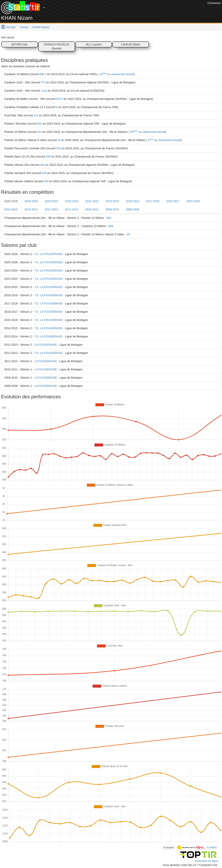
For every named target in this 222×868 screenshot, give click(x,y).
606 (111, 226)
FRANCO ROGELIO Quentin (57, 46)
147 (36, 115)
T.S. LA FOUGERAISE (49, 254)
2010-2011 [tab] (92, 209)
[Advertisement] (134, 10)
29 (59, 140)
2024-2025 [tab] (31, 201)
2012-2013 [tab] (51, 209)
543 (39, 132)
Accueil (11, 27)
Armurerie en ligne (207, 861)
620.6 (60, 99)
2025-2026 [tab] (11, 201)
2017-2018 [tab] (153, 201)
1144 (44, 91)
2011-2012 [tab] (72, 209)
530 (58, 148)
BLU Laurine (94, 44)
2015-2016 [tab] (193, 201)
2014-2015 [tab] (11, 209)
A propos (169, 847)
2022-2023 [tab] (72, 201)
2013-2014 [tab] (31, 209)
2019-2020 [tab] (112, 201)
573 (43, 82)
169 (46, 181)
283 (40, 124)
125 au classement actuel (147, 132)
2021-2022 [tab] (92, 201)
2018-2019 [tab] (132, 201)
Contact (212, 847)
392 (42, 165)
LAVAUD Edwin (131, 44)
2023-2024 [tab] (51, 201)
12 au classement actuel (116, 74)
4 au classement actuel (164, 140)
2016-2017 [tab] (173, 201)
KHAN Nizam (41, 27)
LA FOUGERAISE (46, 345)
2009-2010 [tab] (112, 209)
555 (48, 157)
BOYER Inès (20, 44)
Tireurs (24, 27)
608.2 (43, 74)
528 (44, 173)
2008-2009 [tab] (132, 209)
